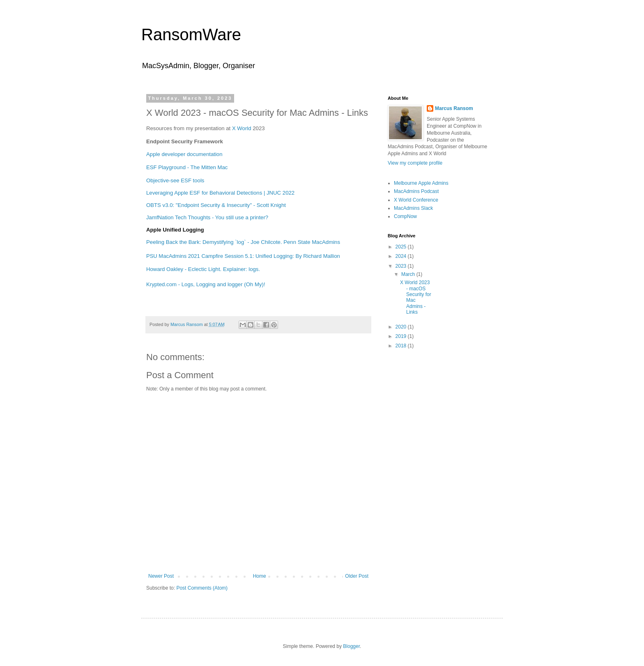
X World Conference (416, 200)
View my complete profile (415, 163)
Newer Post (161, 576)
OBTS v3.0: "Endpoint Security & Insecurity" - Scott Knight (216, 205)
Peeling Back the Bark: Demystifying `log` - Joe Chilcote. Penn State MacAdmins (243, 242)
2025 (402, 247)
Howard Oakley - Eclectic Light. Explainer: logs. (203, 269)
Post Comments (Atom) (202, 588)
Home (260, 576)
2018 (402, 346)
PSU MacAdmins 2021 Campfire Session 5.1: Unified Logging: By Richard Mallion (243, 256)
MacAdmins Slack (413, 208)
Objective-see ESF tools (175, 180)
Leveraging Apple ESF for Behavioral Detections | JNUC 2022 (220, 193)
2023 (402, 266)
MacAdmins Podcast (416, 191)
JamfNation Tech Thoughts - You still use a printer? (207, 217)
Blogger (351, 646)
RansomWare (191, 34)
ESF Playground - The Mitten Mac (187, 167)
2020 (402, 327)
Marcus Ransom (454, 108)
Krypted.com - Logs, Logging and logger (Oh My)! (206, 284)
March (409, 274)
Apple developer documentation (184, 154)
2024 (402, 256)
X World (242, 128)
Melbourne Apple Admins (421, 183)
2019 (402, 336)
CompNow (405, 216)
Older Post (357, 576)
